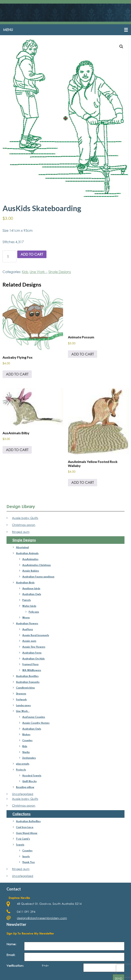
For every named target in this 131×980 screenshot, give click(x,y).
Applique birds (31, 589)
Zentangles (29, 758)
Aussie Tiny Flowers (34, 647)
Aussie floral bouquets (36, 635)
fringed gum (21, 532)
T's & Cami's (23, 839)
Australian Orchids (33, 659)
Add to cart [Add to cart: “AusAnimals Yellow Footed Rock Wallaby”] (83, 483)
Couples (27, 741)
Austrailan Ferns (32, 653)
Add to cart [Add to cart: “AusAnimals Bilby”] (17, 450)
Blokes (26, 735)
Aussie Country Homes (36, 723)
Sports (26, 857)
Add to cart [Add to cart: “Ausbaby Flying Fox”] (17, 375)
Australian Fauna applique (38, 577)
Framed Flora (30, 665)
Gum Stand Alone (27, 833)
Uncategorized (23, 794)
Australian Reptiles (27, 676)
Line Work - (38, 272)
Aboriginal (22, 548)
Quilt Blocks (29, 782)
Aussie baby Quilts (25, 518)
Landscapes (23, 705)
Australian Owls (32, 594)
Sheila (26, 752)
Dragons (21, 694)
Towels (20, 845)
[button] (65, 30)
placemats (23, 764)
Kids (25, 272)
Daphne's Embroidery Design (65, 13)
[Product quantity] (9, 257)
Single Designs (60, 272)
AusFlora (28, 630)
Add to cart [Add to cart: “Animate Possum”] (83, 354)
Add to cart (32, 254)
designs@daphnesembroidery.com (42, 918)
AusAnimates (30, 559)
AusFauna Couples (34, 717)
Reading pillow (25, 787)
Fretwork (21, 700)
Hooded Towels (32, 776)
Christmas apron (24, 525)
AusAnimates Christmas (36, 565)
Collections (21, 814)
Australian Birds (25, 583)
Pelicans (34, 612)
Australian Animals (27, 554)
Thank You (28, 862)
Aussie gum (29, 641)
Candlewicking (25, 688)
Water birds (29, 606)
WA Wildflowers (32, 670)
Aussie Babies (31, 571)
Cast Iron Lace (25, 827)
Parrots (26, 600)
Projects (21, 770)
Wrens (26, 618)
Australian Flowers (27, 624)
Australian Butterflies (28, 822)
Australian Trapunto (28, 682)
